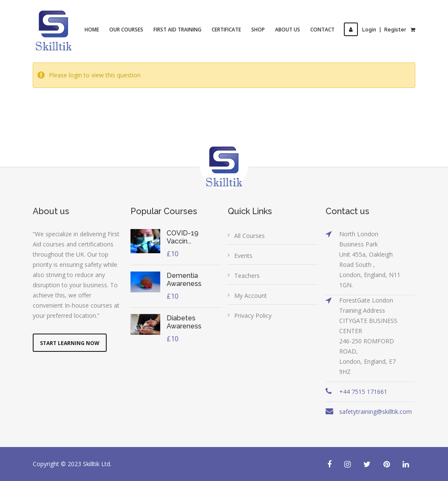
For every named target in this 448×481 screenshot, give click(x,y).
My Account (251, 296)
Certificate (227, 30)
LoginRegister (375, 30)
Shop (258, 30)
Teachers (247, 276)
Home (92, 30)
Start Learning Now (70, 343)
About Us (288, 30)
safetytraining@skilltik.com (376, 412)
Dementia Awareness (184, 280)
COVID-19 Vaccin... (183, 237)
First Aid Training (178, 30)
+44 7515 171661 (363, 392)
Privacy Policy (253, 315)
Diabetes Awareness (184, 322)
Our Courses (127, 30)
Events (243, 256)
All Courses (250, 236)
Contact (323, 30)
